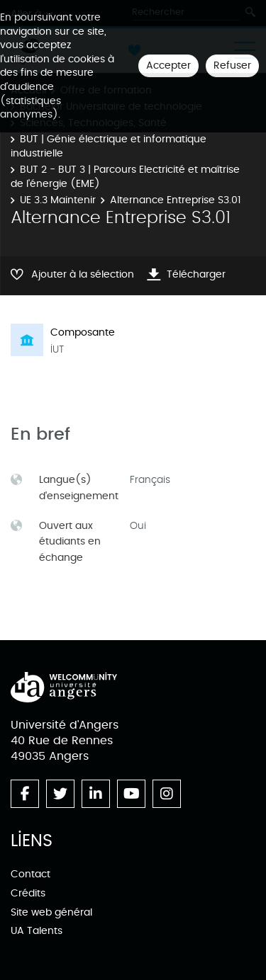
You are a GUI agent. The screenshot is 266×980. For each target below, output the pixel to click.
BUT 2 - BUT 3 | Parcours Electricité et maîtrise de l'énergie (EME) (125, 177)
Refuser (232, 65)
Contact (31, 874)
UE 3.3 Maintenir (58, 200)
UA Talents (37, 931)
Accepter (168, 65)
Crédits (28, 893)
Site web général (51, 912)
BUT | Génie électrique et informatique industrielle (109, 146)
